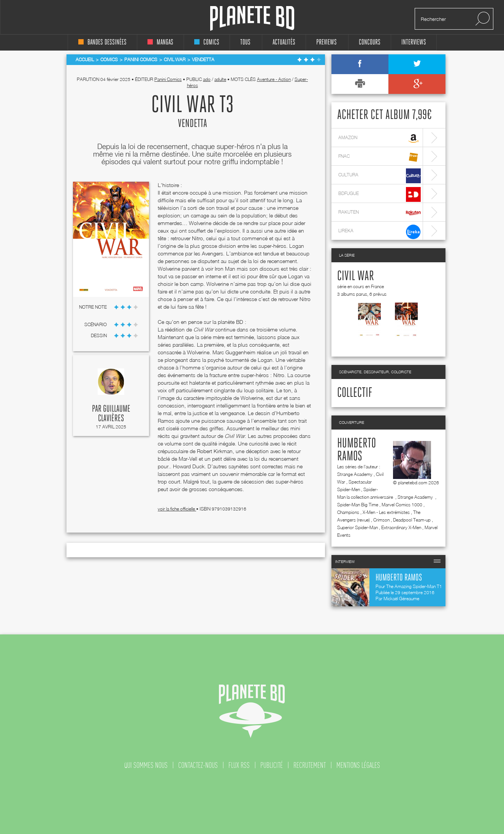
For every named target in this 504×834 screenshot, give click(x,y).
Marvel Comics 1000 (402, 505)
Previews (326, 42)
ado (207, 79)
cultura (380, 176)
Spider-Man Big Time (358, 505)
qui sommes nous (146, 765)
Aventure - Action (274, 79)
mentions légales (358, 765)
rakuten (380, 213)
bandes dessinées (102, 42)
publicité (272, 765)
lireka (380, 232)
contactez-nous (198, 765)
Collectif (355, 393)
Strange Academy (355, 474)
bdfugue (380, 194)
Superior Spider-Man (357, 527)
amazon (380, 139)
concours (370, 42)
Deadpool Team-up (412, 520)
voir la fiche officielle (177, 509)
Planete (252, 18)
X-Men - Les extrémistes (386, 512)
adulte (220, 79)
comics (207, 42)
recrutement (310, 765)
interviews (414, 42)
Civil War (356, 276)
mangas (160, 42)
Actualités (284, 42)
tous (245, 42)
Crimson (381, 520)
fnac (380, 157)
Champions (348, 512)
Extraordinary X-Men (401, 527)
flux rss (239, 765)
